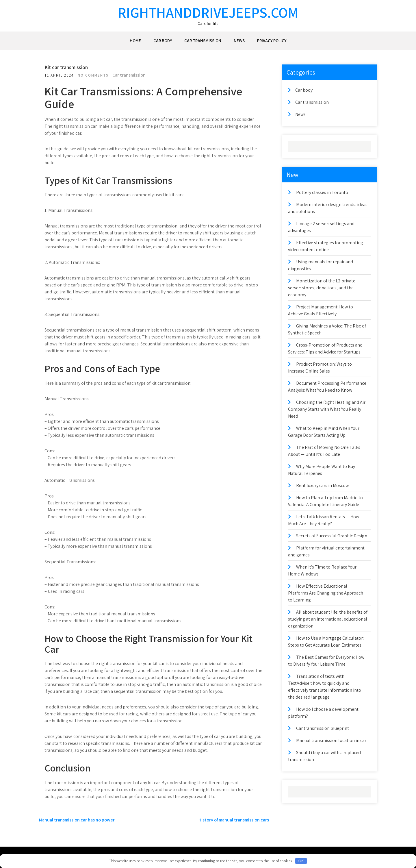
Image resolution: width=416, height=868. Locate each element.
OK (301, 861)
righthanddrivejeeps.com (208, 12)
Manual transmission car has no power (77, 820)
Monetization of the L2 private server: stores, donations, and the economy (322, 288)
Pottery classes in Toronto (322, 192)
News (239, 41)
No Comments (95, 75)
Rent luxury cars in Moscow (322, 485)
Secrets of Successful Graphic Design (332, 536)
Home (135, 41)
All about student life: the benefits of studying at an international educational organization (328, 619)
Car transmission (203, 41)
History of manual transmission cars (234, 820)
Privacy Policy (272, 41)
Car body (163, 41)
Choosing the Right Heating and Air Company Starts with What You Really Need (327, 409)
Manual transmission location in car (331, 740)
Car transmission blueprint (323, 728)
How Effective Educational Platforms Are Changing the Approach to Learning (326, 593)
